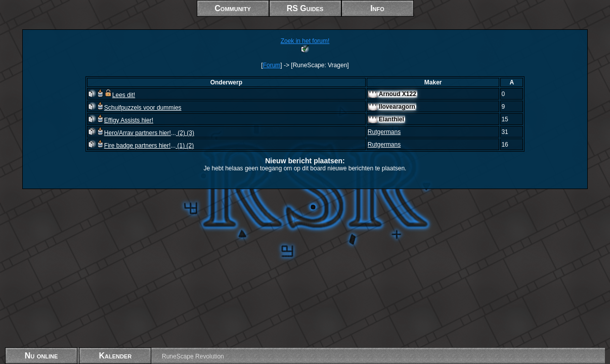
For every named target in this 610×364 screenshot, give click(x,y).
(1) (181, 146)
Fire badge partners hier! (129, 146)
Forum (272, 65)
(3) (190, 133)
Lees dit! (112, 95)
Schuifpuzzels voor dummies (135, 108)
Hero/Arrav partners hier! (129, 133)
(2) (181, 133)
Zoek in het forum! (305, 41)
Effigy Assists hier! (121, 120)
